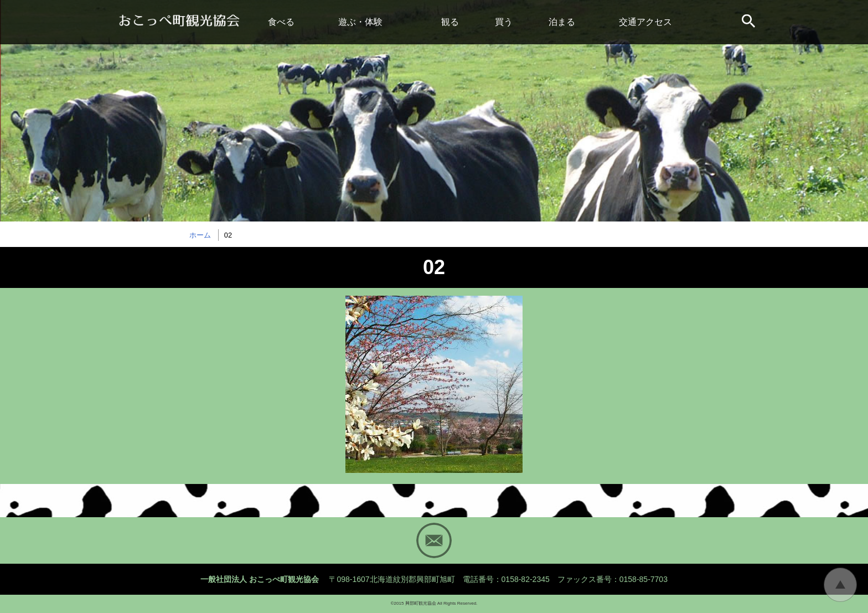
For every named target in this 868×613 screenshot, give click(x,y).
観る (450, 22)
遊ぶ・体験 (360, 22)
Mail (434, 540)
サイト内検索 (750, 22)
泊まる (562, 22)
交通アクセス (645, 22)
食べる (281, 22)
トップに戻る (840, 585)
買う (504, 22)
